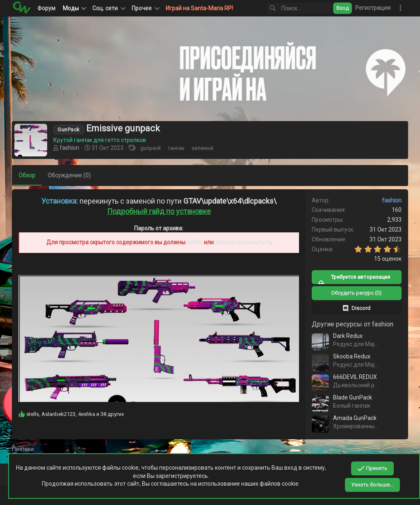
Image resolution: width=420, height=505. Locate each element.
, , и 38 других (75, 414)
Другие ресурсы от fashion (352, 324)
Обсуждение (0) (70, 175)
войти (195, 242)
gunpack (151, 148)
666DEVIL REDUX (355, 377)
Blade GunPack (352, 397)
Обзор (27, 175)
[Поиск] (299, 8)
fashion (70, 148)
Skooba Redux (351, 356)
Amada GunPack (354, 418)
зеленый (203, 148)
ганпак (177, 148)
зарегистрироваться (243, 242)
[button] (108, 8)
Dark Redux (347, 336)
